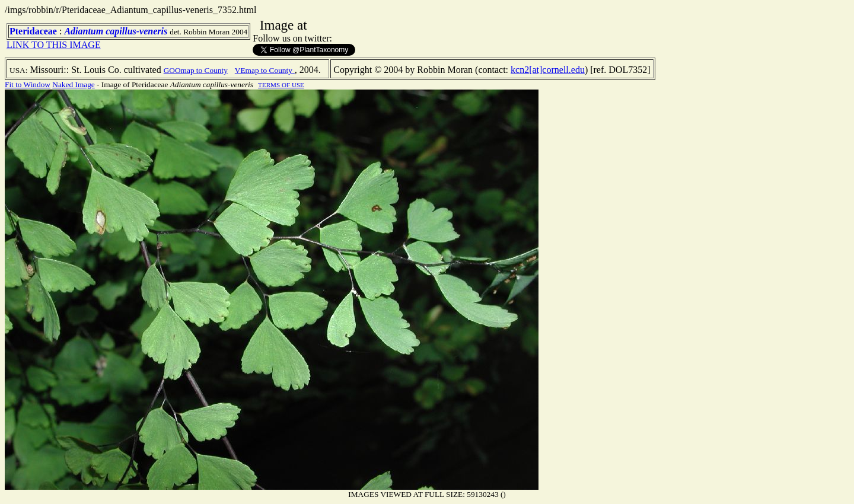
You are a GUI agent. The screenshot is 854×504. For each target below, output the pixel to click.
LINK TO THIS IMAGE (54, 45)
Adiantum (84, 31)
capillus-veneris (136, 31)
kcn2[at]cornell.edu (548, 70)
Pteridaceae (33, 31)
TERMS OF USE (281, 85)
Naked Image (73, 84)
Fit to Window (28, 84)
